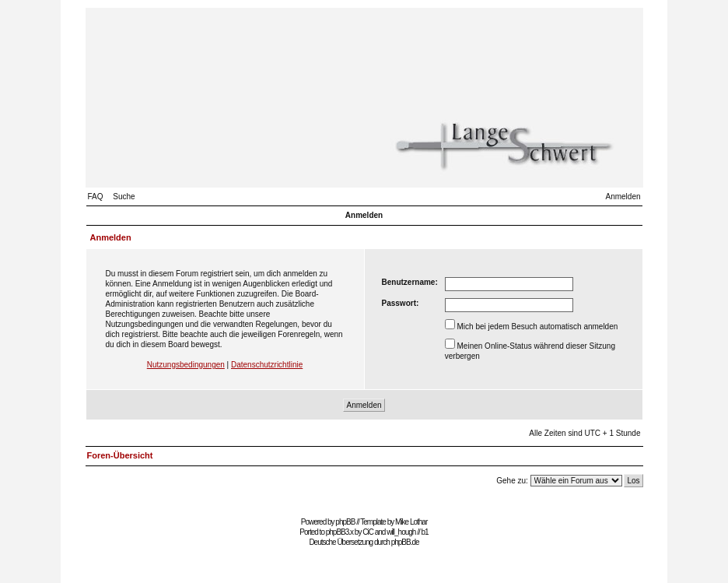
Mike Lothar (411, 522)
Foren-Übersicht (120, 455)
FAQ (96, 197)
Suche (124, 197)
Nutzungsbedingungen (186, 365)
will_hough (401, 532)
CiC (368, 532)
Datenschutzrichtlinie (267, 365)
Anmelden (623, 197)
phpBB (345, 522)
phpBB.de (405, 542)
